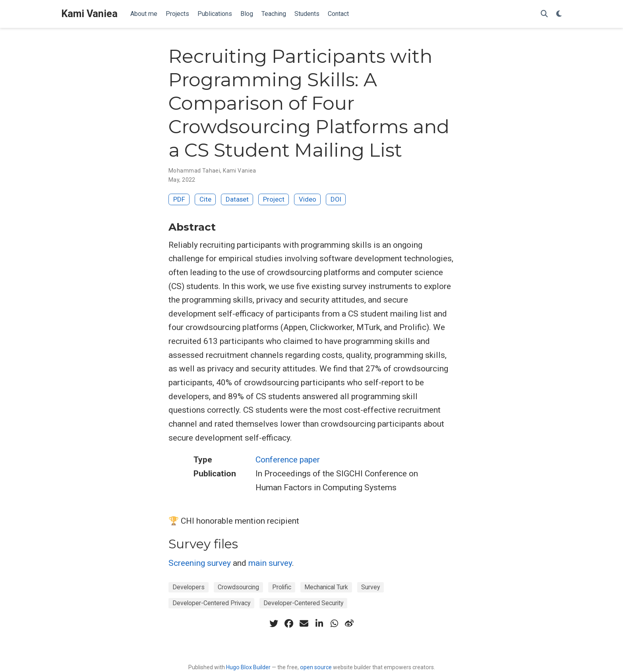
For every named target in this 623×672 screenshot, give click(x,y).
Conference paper (288, 460)
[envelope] (304, 623)
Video (308, 199)
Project (274, 199)
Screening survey (200, 563)
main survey (270, 563)
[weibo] (349, 623)
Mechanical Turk (326, 587)
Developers (189, 587)
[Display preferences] (559, 14)
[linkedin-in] (319, 623)
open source (316, 667)
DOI (336, 199)
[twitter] (274, 623)
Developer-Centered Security (303, 603)
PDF (179, 199)
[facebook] (289, 623)
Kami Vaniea (89, 14)
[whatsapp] (334, 623)
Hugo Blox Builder (248, 667)
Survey (371, 587)
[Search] (544, 14)
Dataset (237, 199)
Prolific (282, 587)
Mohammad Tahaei (194, 171)
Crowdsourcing (238, 587)
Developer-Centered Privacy (211, 603)
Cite (205, 199)
